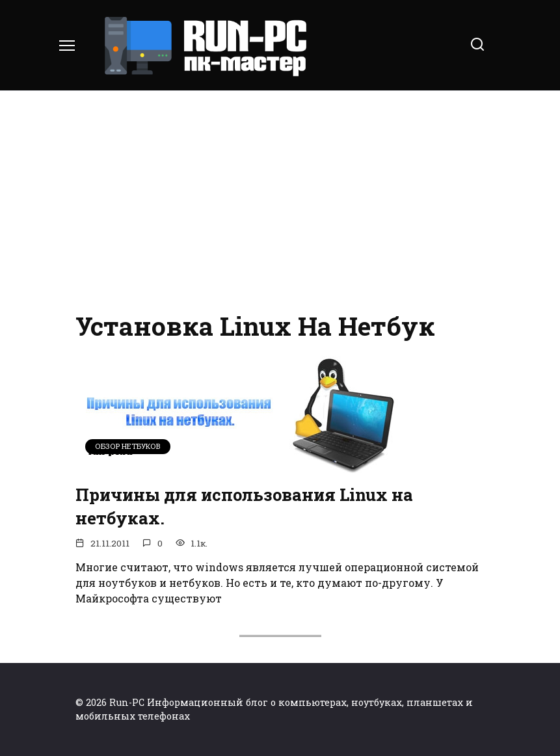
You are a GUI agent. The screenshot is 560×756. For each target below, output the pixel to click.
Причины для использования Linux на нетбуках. (244, 506)
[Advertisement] (280, 202)
